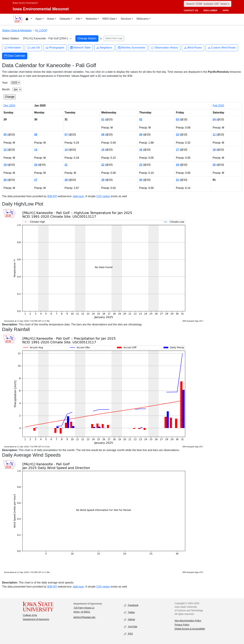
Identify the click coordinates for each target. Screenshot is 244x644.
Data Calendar (15, 56)
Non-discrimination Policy (188, 621)
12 (5, 150)
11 (214, 135)
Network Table (80, 48)
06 (36, 135)
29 (103, 180)
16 (141, 150)
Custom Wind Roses (222, 48)
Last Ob (33, 48)
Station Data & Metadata (17, 30)
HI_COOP (41, 30)
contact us (191, 10)
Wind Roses (193, 48)
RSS (128, 634)
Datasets (65, 19)
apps (226, 10)
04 (214, 119)
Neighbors (104, 48)
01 (103, 119)
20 (36, 165)
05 (5, 135)
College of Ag (30, 615)
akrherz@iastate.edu (84, 617)
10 (177, 135)
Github (129, 619)
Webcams (143, 19)
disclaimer (210, 10)
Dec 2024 (9, 106)
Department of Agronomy (36, 619)
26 (5, 180)
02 (141, 119)
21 (66, 165)
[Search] (208, 4)
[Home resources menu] (29, 19)
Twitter (129, 612)
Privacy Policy (182, 625)
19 (5, 165)
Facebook (131, 605)
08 (103, 135)
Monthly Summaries (132, 48)
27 (36, 180)
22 (103, 165)
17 (177, 150)
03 (177, 119)
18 (214, 150)
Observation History (165, 48)
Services (126, 19)
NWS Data (109, 19)
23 (141, 165)
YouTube (131, 627)
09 (141, 135)
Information (13, 48)
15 (103, 150)
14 (66, 150)
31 (177, 180)
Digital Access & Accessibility (190, 629)
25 (214, 165)
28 (66, 180)
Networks (91, 19)
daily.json (78, 196)
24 (177, 165)
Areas (51, 19)
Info (78, 19)
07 (66, 135)
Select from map (114, 38)
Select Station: (11, 38)
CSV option (103, 196)
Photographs (55, 48)
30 (141, 180)
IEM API (52, 196)
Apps (38, 19)
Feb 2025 (218, 106)
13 (36, 150)
